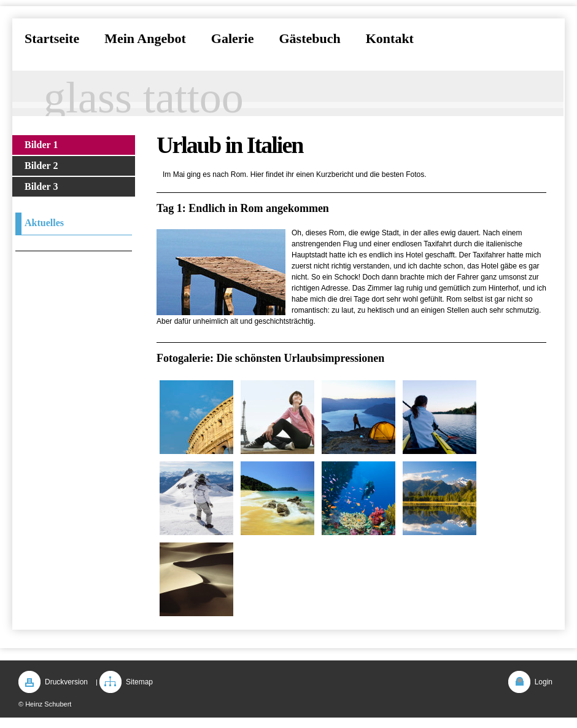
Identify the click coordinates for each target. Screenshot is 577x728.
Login (544, 682)
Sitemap (139, 682)
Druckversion (66, 682)
